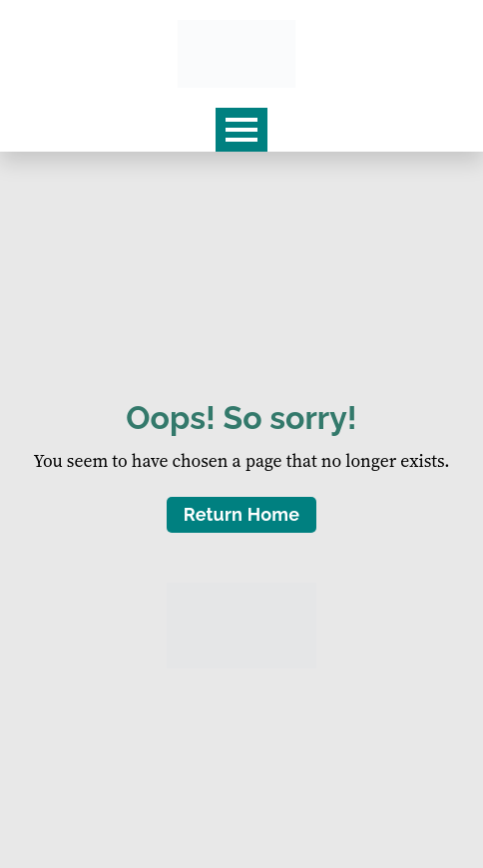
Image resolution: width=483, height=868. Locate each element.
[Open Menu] (241, 130)
